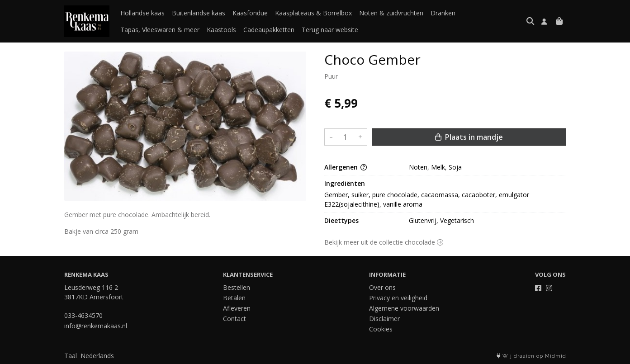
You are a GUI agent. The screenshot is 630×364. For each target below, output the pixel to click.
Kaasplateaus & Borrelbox (313, 13)
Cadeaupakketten (269, 30)
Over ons (382, 287)
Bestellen (237, 287)
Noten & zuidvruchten (391, 13)
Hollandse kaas (142, 13)
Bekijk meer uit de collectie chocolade (384, 242)
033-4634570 (83, 315)
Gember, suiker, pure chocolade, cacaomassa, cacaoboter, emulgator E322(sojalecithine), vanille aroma (428, 199)
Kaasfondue (250, 13)
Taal (71, 356)
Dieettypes (341, 220)
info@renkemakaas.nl (96, 326)
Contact (234, 319)
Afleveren (237, 308)
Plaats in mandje (469, 137)
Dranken (443, 13)
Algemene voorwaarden (404, 308)
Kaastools (221, 30)
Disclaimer (384, 319)
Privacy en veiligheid (398, 298)
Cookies (381, 329)
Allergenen (346, 167)
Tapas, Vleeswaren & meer (160, 30)
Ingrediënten (345, 183)
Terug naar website (330, 30)
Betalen (234, 298)
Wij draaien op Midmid (531, 356)
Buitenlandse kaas (199, 13)
